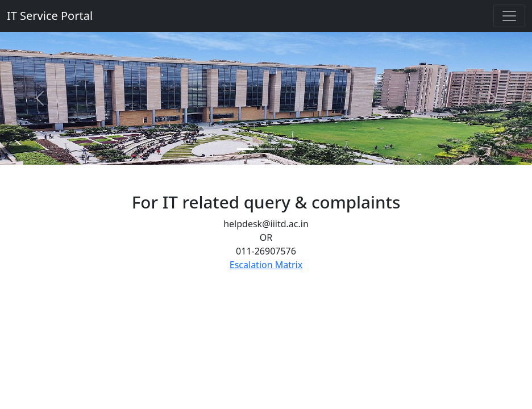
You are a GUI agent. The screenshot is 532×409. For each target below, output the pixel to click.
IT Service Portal (50, 16)
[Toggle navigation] (509, 16)
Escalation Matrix (266, 265)
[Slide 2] (266, 149)
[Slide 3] (286, 149)
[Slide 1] (246, 149)
